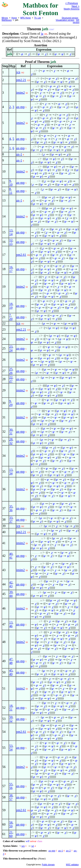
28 (11, 439)
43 (11, 586)
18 (11, 304)
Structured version (70, 18)
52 (11, 721)
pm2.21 (21, 80)
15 (11, 244)
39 (11, 592)
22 (11, 377)
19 (11, 308)
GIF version (76, 21)
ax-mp (21, 107)
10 (11, 184)
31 (11, 433)
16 (11, 267)
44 (11, 596)
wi (33, 846)
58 (11, 823)
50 (11, 717)
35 (11, 506)
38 (11, 795)
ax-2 (68, 851)
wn (23, 846)
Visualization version (65, 20)
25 (11, 369)
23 (11, 347)
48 (11, 663)
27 (11, 381)
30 (11, 430)
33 (11, 518)
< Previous (72, 3)
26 (11, 373)
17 (11, 271)
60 (11, 836)
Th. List (38, 18)
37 (11, 521)
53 (11, 746)
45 (11, 670)
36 (11, 510)
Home (14, 18)
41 (11, 558)
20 (11, 319)
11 (11, 193)
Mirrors (5, 18)
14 (11, 234)
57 (11, 799)
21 (11, 832)
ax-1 (19, 154)
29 (11, 405)
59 (11, 826)
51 (11, 709)
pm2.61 (21, 255)
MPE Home (26, 18)
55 (11, 784)
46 (11, 626)
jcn (18, 72)
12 (11, 240)
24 (11, 350)
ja (42, 34)
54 (11, 749)
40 (11, 554)
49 (11, 674)
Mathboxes (7, 20)
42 (11, 582)
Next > (75, 6)
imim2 (21, 93)
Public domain (48, 865)
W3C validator (72, 865)
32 (11, 443)
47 (11, 659)
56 (11, 788)
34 (11, 473)
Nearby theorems (72, 9)
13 (11, 230)
